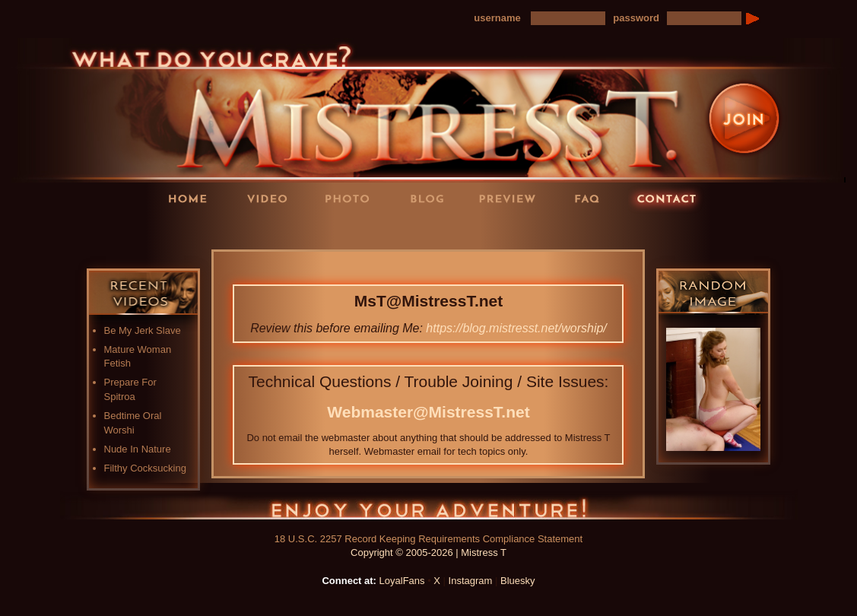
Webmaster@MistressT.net (428, 412)
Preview (512, 198)
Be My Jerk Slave (143, 330)
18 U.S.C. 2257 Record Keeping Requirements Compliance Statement (428, 539)
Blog (432, 198)
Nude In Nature (138, 449)
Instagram (471, 581)
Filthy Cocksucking (145, 468)
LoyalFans (273, 229)
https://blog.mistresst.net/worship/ (516, 328)
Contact (671, 198)
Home (192, 198)
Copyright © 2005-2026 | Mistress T (428, 552)
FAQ (592, 198)
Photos (352, 198)
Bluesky (518, 581)
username (497, 18)
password (636, 18)
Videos (272, 198)
